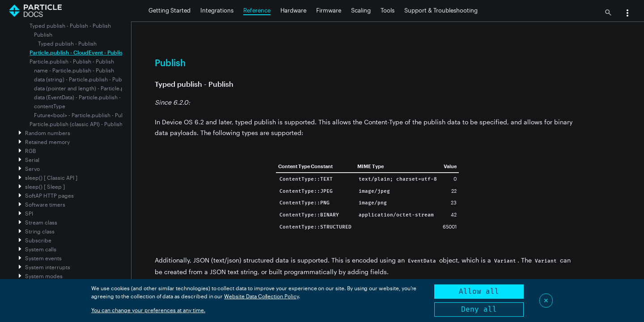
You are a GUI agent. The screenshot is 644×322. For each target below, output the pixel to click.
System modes (44, 276)
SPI (29, 213)
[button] (627, 14)
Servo (32, 169)
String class (40, 231)
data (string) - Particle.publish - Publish (82, 79)
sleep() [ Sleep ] (45, 186)
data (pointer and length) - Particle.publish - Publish (98, 88)
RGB (30, 151)
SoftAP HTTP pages (49, 195)
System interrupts (48, 267)
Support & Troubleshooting (441, 10)
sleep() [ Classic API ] (51, 178)
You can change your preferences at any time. (148, 310)
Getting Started (169, 10)
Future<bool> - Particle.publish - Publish (84, 115)
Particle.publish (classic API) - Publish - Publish (87, 124)
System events (43, 258)
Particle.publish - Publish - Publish (72, 61)
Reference (257, 10)
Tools (388, 10)
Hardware (293, 10)
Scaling (361, 10)
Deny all (479, 309)
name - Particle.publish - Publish (74, 70)
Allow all (479, 291)
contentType (50, 106)
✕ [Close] (546, 300)
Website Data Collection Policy (261, 296)
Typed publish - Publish (67, 43)
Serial (32, 160)
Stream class (41, 222)
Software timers (45, 204)
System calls (41, 249)
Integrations (217, 10)
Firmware (329, 10)
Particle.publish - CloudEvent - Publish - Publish (89, 52)
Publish (43, 34)
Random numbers (48, 133)
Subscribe (38, 240)
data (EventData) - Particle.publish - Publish (87, 97)
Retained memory (47, 142)
